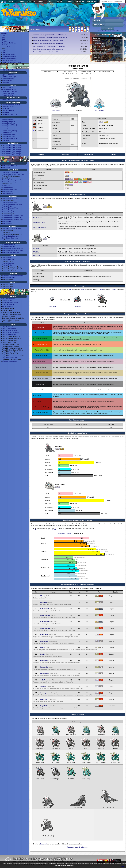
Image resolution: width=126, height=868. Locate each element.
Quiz (50, 2)
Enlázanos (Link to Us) (9, 43)
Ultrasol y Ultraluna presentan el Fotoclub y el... (48, 49)
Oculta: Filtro (37, 255)
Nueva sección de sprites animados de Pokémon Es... (50, 35)
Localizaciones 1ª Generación (11, 155)
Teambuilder (6, 109)
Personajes (97, 58)
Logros (4, 51)
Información (97, 41)
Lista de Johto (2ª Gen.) (9, 125)
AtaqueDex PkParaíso (9, 89)
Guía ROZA (31, 2)
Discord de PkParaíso (9, 57)
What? (123, 866)
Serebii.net (43, 844)
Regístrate (100, 31)
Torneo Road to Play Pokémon (11, 62)
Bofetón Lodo (45, 609)
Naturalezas (6, 112)
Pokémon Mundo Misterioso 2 (11, 218)
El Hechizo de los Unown (10, 303)
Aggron (114, 290)
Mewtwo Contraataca (8, 299)
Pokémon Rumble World (9, 190)
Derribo (43, 654)
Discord (22, 2)
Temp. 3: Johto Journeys (10, 331)
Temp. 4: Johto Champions (10, 333)
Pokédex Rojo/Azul (8, 95)
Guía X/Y (41, 2)
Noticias (12, 2)
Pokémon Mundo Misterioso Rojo (12, 251)
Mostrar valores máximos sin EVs (46, 530)
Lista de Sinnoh (7, 129)
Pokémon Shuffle (7, 188)
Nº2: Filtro (36, 252)
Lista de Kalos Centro (9, 135)
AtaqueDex (80, 2)
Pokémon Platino (7, 206)
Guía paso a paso (99, 43)
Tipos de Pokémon (8, 110)
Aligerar (43, 686)
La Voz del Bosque (8, 304)
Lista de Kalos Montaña (9, 139)
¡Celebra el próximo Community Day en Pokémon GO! (50, 38)
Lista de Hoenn (7, 127)
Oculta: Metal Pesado (40, 227)
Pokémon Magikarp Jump (10, 165)
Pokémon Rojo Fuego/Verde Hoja (12, 249)
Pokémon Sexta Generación (10, 70)
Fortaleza (43, 602)
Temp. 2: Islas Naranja (9, 329)
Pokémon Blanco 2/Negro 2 (11, 198)
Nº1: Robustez (38, 218)
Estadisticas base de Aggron (78, 433)
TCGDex (59, 2)
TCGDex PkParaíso (8, 100)
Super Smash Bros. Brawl (10, 238)
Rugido (43, 648)
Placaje (43, 596)
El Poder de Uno (7, 301)
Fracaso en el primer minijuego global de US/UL (48, 40)
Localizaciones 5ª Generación (11, 147)
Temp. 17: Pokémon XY (9, 358)
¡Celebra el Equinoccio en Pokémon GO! (46, 52)
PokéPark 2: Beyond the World (12, 228)
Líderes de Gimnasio (100, 52)
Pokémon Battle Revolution (10, 236)
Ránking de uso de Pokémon (11, 105)
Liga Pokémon (98, 55)
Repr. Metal (44, 706)
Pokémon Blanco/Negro (9, 202)
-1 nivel (69, 534)
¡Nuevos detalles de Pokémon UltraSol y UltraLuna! (49, 46)
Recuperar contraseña (112, 31)
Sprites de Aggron (78, 714)
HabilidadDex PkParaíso (9, 91)
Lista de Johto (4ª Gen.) (9, 131)
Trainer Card (6, 47)
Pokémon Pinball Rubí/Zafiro (11, 252)
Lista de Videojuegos (8, 121)
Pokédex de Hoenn (99, 46)
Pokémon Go (6, 167)
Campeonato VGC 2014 (9, 114)
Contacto (5, 45)
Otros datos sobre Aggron (78, 420)
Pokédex (69, 2)
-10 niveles (61, 534)
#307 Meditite (99, 110)
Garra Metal (44, 635)
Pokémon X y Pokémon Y (10, 172)
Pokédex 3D (6, 186)
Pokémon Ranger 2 (8, 212)
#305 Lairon (56, 110)
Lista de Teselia (7, 133)
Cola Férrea (44, 680)
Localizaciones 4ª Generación (11, 149)
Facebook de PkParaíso (9, 58)
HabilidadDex (91, 2)
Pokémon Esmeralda (8, 245)
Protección (44, 667)
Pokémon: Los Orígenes (9, 362)
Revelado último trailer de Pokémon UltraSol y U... (49, 43)
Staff (3, 39)
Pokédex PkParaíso (8, 87)
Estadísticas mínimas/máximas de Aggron (78, 520)
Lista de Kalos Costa (8, 137)
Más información (60, 866)
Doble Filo (44, 699)
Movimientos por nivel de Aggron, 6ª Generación (78, 585)
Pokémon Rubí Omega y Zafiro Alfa (13, 174)
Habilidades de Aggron (77, 195)
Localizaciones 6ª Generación (11, 145)
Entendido (71, 866)
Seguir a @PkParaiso (8, 23)
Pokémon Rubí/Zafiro (9, 247)
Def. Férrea (44, 641)
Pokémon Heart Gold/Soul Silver (12, 204)
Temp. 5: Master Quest (9, 334)
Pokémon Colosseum (9, 278)
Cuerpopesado (45, 693)
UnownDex (5, 83)
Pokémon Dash (7, 223)
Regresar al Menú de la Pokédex (78, 847)
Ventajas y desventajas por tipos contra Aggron (78, 161)
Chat (3, 37)
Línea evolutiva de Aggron (77, 286)
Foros (4, 35)
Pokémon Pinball (7, 265)
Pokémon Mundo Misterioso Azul (12, 220)
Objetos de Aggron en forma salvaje (78, 261)
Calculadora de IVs (8, 107)
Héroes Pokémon (7, 306)
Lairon (83, 290)
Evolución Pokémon (8, 79)
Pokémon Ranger (7, 210)
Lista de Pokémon (7, 119)
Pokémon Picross (7, 192)
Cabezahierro (45, 661)
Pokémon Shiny (7, 81)
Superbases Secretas (100, 61)
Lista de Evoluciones (8, 123)
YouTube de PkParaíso (9, 60)
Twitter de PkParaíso (8, 55)
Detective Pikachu (7, 193)
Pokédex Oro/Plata (8, 93)
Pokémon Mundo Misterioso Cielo (12, 216)
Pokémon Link (6, 222)
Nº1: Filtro (36, 249)
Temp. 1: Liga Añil (7, 327)
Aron (105, 132)
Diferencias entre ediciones (102, 49)
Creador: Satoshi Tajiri (9, 77)
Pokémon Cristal (7, 257)
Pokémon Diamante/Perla (10, 208)
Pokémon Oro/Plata (8, 259)
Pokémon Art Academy (9, 182)
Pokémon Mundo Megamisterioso (12, 180)
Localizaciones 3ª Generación (11, 151)
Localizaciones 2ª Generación (11, 153)
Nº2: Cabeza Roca (39, 223)
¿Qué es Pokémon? (8, 75)
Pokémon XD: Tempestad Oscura (12, 276)
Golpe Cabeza (45, 615)
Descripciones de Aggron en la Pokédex (77, 314)
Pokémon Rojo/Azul (8, 263)
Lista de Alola (6, 140)
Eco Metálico (45, 673)
